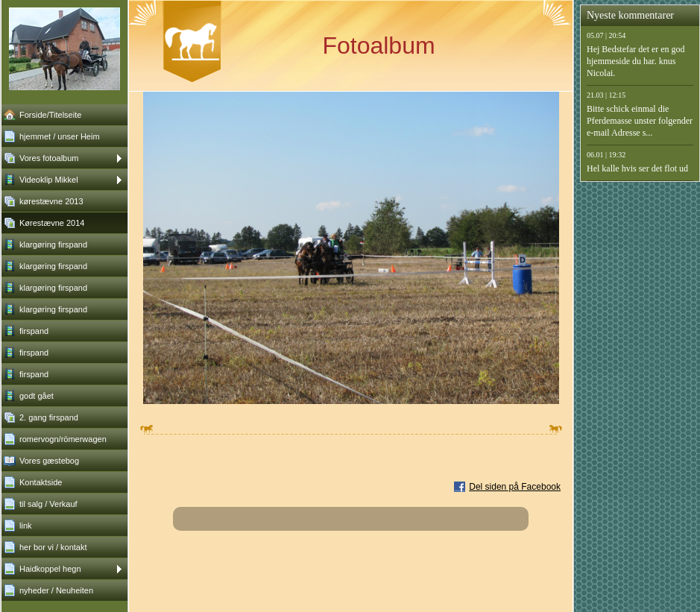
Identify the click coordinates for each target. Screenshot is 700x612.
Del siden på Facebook (515, 487)
